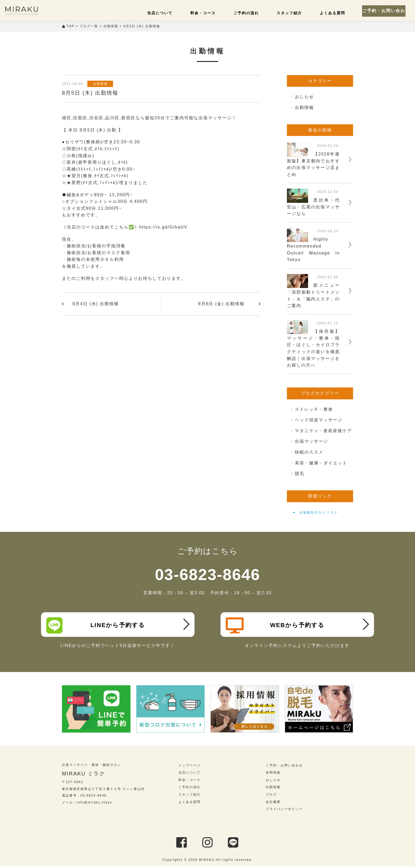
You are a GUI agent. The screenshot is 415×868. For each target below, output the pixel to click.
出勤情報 (101, 84)
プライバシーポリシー (284, 811)
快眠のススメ (309, 452)
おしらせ (304, 97)
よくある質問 (333, 13)
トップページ (190, 767)
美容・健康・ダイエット (321, 463)
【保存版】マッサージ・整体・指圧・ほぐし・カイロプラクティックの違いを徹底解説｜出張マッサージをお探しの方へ (313, 348)
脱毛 (300, 474)
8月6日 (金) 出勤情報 (221, 304)
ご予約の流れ (251, 13)
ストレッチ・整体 (314, 409)
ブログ (271, 796)
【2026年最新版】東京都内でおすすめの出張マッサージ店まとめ (313, 164)
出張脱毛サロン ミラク (319, 513)
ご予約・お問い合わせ (386, 11)
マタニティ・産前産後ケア (323, 431)
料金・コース (210, 13)
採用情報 (273, 774)
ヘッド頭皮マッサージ (319, 420)
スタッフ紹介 (292, 13)
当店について (168, 13)
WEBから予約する (276, 625)
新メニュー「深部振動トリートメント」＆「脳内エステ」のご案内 (313, 295)
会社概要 (273, 804)
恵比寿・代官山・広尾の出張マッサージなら (313, 207)
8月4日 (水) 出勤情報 (96, 304)
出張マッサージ (312, 441)
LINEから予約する (97, 625)
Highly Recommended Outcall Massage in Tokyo (313, 249)
